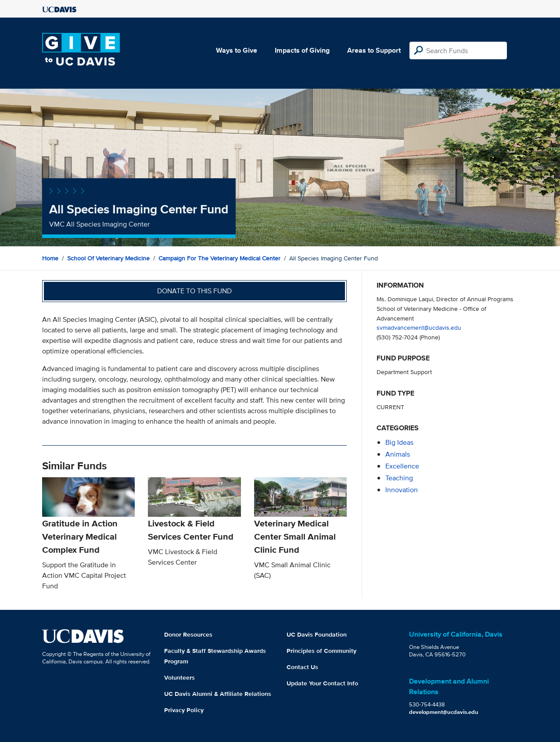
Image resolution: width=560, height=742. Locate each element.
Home (50, 258)
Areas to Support (374, 50)
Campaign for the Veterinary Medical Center (219, 258)
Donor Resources (188, 634)
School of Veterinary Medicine (108, 258)
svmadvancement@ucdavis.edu (419, 327)
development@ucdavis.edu (444, 712)
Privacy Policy (184, 710)
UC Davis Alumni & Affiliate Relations (218, 694)
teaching (399, 478)
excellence (402, 466)
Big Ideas (399, 442)
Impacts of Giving (302, 50)
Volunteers (179, 677)
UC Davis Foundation (317, 634)
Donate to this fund (194, 291)
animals (398, 454)
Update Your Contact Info (322, 683)
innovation (402, 490)
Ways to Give (237, 50)
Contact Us (302, 667)
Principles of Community (321, 651)
